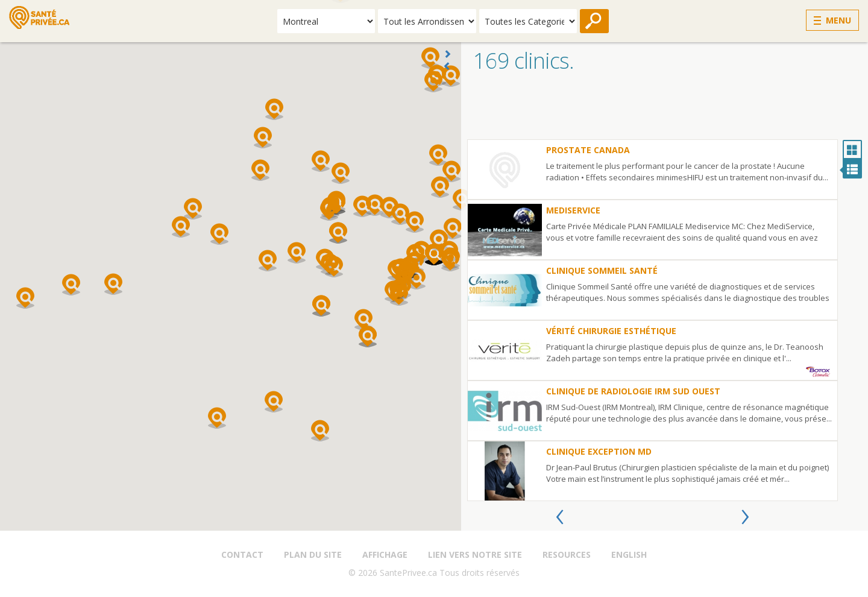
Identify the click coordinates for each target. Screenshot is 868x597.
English (629, 554)
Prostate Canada (588, 150)
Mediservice (573, 210)
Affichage (385, 554)
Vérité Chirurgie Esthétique (611, 331)
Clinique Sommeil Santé (602, 270)
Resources (567, 554)
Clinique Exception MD (599, 451)
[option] (653, 320)
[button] (71, 285)
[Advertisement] (665, 109)
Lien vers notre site (475, 554)
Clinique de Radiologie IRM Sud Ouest (633, 391)
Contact (242, 554)
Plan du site (313, 554)
